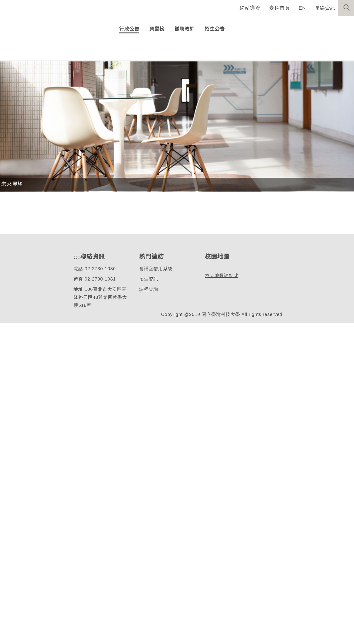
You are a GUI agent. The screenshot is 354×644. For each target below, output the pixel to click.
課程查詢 (148, 610)
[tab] (179, 133)
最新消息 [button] (339, 23)
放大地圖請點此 (221, 617)
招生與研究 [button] (243, 23)
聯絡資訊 (325, 8)
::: (76, 578)
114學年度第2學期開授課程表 (162, 206)
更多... (177, 220)
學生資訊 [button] (275, 23)
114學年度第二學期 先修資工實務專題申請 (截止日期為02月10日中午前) (192, 185)
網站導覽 (251, 8)
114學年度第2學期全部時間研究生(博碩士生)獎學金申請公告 (192, 175)
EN (302, 8)
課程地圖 (12, 527)
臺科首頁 (280, 8)
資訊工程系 (35, 107)
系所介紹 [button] (181, 23)
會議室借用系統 (156, 590)
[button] (346, 8)
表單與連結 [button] (307, 23)
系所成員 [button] (210, 23)
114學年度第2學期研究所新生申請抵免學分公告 (184, 196)
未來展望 (12, 374)
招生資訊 (148, 600)
